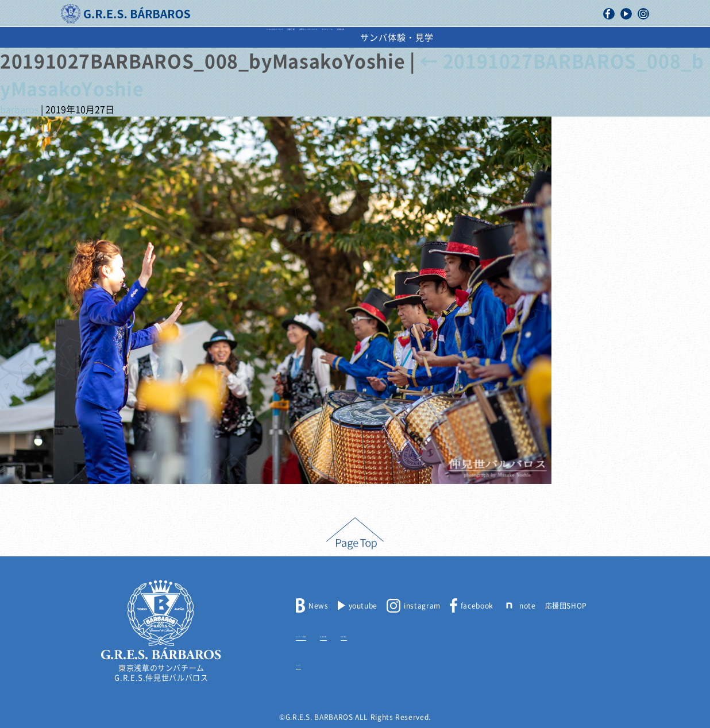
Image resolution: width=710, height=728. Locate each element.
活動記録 (230, 38)
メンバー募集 (318, 634)
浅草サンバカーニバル (319, 38)
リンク (307, 663)
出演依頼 (487, 38)
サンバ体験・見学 (569, 38)
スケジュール (417, 38)
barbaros (19, 110)
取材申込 (413, 634)
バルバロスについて (146, 38)
